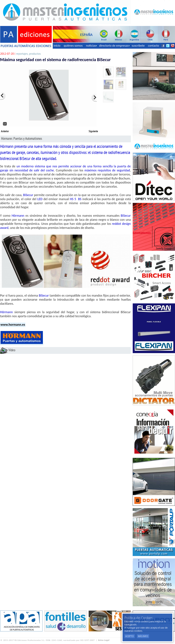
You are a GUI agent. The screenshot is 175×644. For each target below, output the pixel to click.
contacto (153, 46)
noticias (91, 46)
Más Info (143, 636)
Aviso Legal (104, 640)
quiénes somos (73, 46)
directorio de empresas (114, 46)
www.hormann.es (13, 325)
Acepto (130, 636)
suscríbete (138, 46)
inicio (57, 46)
